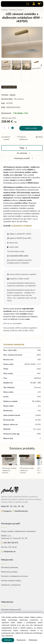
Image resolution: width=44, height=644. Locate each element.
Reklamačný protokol (9, 572)
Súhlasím (8, 640)
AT (19, 506)
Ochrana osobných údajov (11, 581)
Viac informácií (7, 636)
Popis (22, 148)
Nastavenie (21, 640)
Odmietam (33, 640)
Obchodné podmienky (10, 567)
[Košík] (40, 4)
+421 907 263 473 (11, 543)
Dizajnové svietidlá (16, 10)
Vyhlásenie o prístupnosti (11, 585)
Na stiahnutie (22, 153)
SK (8, 506)
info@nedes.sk (10, 552)
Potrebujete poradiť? (22, 158)
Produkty (4, 10)
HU (15, 506)
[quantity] (8, 128)
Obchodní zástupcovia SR (11, 610)
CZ (11, 506)
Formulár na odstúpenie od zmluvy (14, 576)
